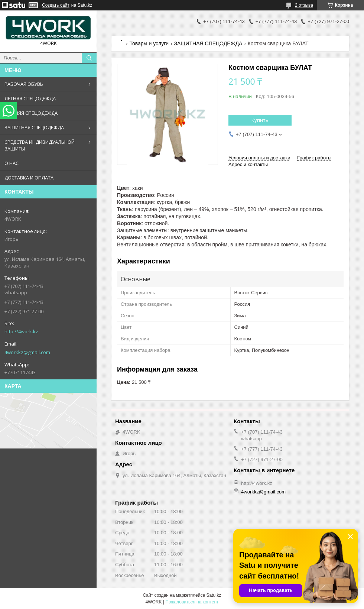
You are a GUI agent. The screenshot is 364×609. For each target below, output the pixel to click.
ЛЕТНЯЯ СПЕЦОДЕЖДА (30, 98)
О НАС (12, 163)
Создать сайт (56, 5)
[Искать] (89, 58)
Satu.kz (214, 595)
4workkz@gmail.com (27, 352)
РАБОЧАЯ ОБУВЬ (24, 84)
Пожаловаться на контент (192, 602)
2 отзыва (304, 5)
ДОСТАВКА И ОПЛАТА (29, 178)
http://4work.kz (21, 331)
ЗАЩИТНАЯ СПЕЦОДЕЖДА (34, 127)
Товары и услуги (149, 43)
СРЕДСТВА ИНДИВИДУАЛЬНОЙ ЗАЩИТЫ (40, 145)
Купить (260, 120)
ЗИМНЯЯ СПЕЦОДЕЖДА (31, 113)
